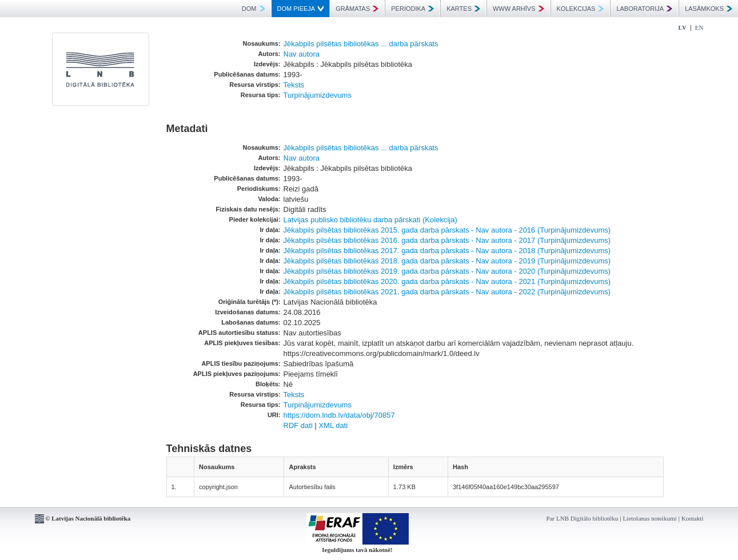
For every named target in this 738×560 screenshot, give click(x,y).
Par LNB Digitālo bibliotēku (583, 518)
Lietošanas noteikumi (649, 518)
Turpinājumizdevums (318, 95)
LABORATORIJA (644, 9)
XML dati (333, 425)
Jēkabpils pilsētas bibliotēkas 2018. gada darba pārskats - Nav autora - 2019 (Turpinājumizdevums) (447, 261)
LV (683, 27)
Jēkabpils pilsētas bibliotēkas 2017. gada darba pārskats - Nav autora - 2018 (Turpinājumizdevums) (447, 251)
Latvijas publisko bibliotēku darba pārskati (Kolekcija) (370, 220)
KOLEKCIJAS (581, 9)
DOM (254, 9)
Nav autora (302, 54)
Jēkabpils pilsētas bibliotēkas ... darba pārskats (361, 44)
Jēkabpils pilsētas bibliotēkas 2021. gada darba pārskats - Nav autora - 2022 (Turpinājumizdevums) (447, 292)
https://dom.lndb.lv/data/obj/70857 (339, 415)
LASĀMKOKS (709, 9)
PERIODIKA (412, 9)
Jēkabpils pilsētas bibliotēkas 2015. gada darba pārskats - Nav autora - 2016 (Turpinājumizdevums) (447, 230)
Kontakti (693, 518)
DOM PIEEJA (301, 9)
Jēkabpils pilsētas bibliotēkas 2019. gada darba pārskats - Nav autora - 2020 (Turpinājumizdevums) (447, 271)
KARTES (463, 9)
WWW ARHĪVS (518, 9)
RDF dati (298, 425)
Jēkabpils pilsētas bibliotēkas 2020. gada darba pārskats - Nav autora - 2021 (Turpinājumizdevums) (447, 281)
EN (699, 27)
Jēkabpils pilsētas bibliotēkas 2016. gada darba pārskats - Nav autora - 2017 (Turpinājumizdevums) (447, 240)
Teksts (294, 85)
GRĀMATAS (357, 9)
